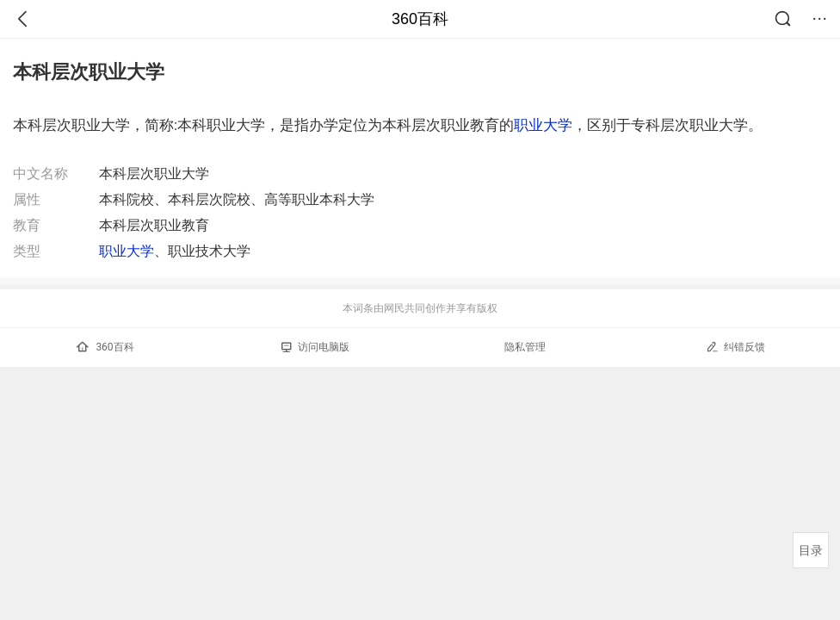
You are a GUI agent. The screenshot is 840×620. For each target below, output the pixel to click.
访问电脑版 (315, 347)
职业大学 (543, 125)
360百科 (420, 19)
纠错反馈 (735, 347)
